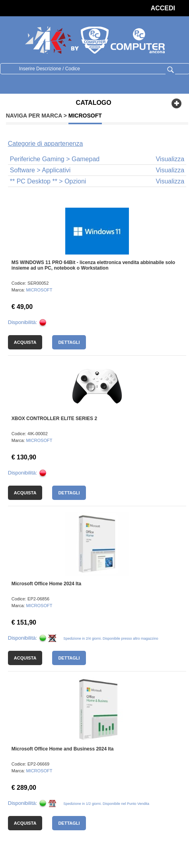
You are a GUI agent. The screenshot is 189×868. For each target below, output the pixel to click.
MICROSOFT (39, 290)
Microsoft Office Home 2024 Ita (46, 584)
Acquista (25, 342)
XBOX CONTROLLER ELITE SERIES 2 (54, 419)
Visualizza (170, 159)
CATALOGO (94, 103)
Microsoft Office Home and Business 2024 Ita (63, 749)
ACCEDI (163, 8)
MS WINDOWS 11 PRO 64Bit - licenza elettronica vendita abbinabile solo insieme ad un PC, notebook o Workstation (93, 265)
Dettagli (69, 342)
